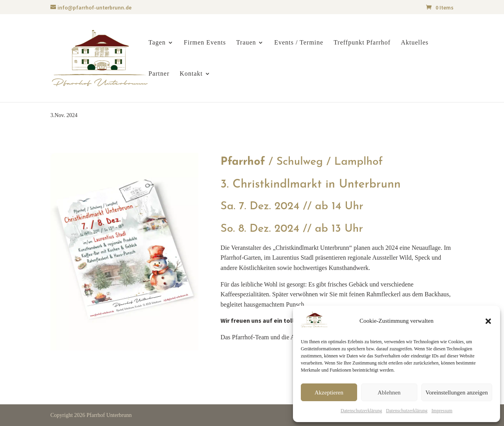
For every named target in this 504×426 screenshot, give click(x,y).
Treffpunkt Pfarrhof (362, 43)
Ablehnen (389, 393)
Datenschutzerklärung (361, 411)
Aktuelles (415, 43)
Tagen (157, 43)
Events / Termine (299, 43)
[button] (488, 321)
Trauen (246, 43)
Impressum (442, 411)
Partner (159, 74)
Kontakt (191, 74)
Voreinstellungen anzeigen (457, 393)
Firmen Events (205, 43)
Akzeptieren (329, 393)
